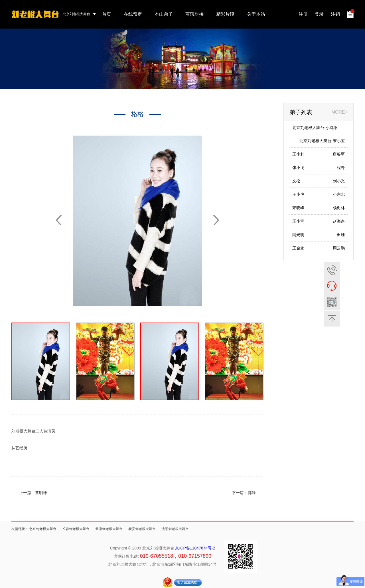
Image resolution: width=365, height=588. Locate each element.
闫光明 (298, 235)
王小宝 (298, 221)
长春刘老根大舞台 (76, 529)
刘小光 (339, 181)
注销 (335, 14)
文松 (296, 181)
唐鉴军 (339, 154)
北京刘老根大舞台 (43, 529)
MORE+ (339, 112)
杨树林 (339, 208)
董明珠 (41, 493)
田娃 (341, 235)
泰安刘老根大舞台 (142, 529)
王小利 (298, 154)
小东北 (339, 194)
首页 (107, 14)
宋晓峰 (298, 208)
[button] (216, 220)
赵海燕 (339, 221)
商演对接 (194, 14)
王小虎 (298, 194)
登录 (319, 14)
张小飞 (298, 168)
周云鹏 (339, 248)
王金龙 (298, 248)
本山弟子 (164, 14)
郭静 (252, 493)
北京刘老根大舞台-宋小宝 (322, 141)
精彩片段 (225, 14)
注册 (303, 14)
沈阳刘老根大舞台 (175, 529)
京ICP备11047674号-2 (195, 548)
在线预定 (133, 14)
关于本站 (256, 14)
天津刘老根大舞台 (109, 529)
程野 (341, 168)
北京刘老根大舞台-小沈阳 (315, 128)
